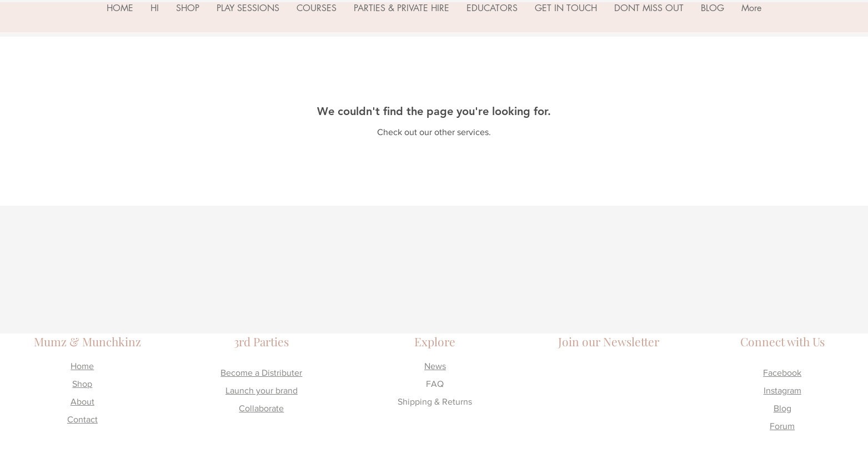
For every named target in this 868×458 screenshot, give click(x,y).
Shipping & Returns (435, 402)
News (435, 366)
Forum (782, 426)
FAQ (435, 384)
